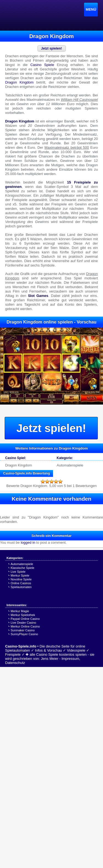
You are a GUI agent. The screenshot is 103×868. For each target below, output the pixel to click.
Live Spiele (18, 572)
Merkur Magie (20, 611)
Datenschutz (15, 663)
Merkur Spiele (20, 575)
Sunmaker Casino (23, 630)
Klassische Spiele (23, 568)
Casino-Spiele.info (21, 646)
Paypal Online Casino (25, 619)
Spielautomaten (21, 587)
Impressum (70, 659)
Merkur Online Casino (25, 626)
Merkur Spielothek (23, 615)
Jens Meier (50, 659)
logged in (28, 542)
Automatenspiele (70, 465)
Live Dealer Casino (23, 623)
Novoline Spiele (21, 579)
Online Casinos (21, 583)
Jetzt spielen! (51, 428)
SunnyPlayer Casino (24, 634)
